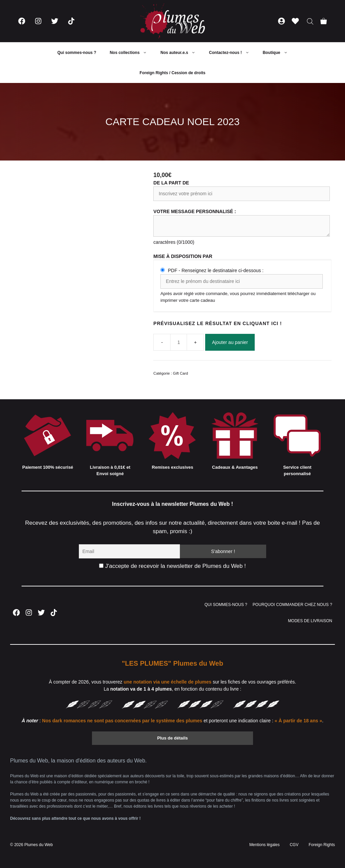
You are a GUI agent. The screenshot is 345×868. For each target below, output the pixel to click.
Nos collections (132, 53)
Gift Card (180, 373)
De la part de (171, 183)
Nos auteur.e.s (181, 53)
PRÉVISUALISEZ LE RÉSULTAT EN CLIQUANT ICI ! (217, 323)
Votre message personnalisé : (195, 211)
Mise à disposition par (183, 256)
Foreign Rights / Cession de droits (172, 73)
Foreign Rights (322, 845)
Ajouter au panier (230, 342)
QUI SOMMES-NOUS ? (226, 605)
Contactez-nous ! (232, 53)
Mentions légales (264, 845)
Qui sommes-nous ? (77, 53)
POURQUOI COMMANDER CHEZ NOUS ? (292, 605)
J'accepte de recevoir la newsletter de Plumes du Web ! (172, 566)
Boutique (279, 53)
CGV (294, 845)
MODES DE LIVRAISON (310, 621)
